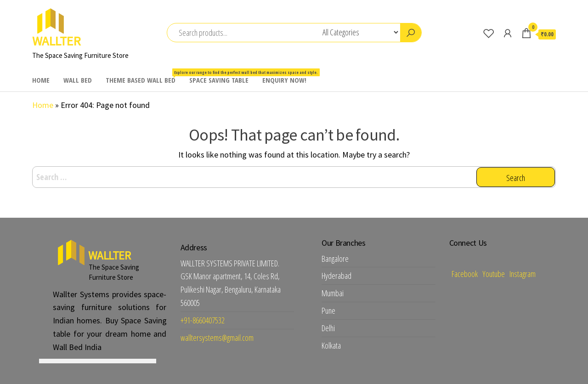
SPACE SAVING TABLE (219, 80)
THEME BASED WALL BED (144, 76)
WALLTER (56, 41)
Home (43, 105)
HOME (41, 80)
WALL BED (78, 80)
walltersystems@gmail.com (217, 338)
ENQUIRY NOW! (284, 80)
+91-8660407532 (203, 320)
